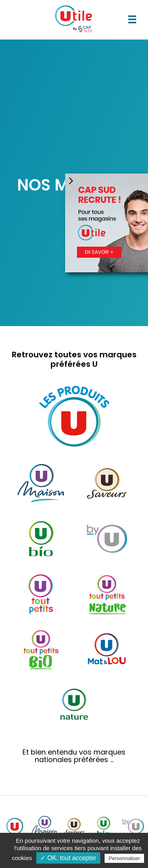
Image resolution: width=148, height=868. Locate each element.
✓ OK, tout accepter (68, 858)
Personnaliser (124, 858)
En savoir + (99, 252)
